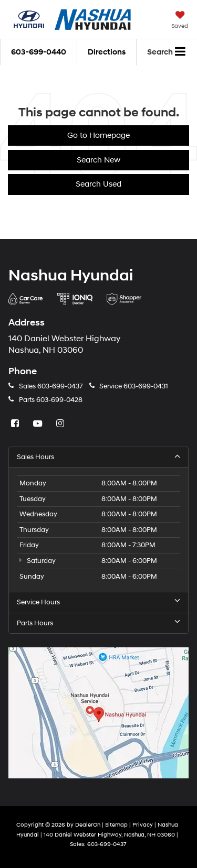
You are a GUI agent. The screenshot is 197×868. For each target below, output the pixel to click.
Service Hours (98, 602)
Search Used (98, 184)
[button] (39, 52)
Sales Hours (98, 457)
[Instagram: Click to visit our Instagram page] (61, 424)
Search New (98, 160)
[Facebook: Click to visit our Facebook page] (16, 424)
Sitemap (116, 825)
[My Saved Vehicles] (180, 21)
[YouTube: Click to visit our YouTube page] (39, 424)
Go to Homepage (98, 135)
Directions (107, 52)
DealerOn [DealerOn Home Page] (88, 825)
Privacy (143, 825)
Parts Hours (98, 623)
